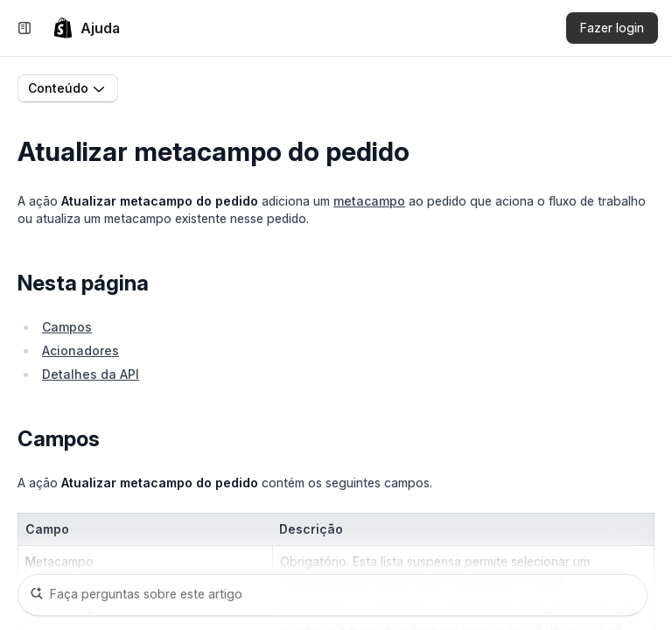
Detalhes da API (91, 374)
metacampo (369, 201)
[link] (86, 28)
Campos (67, 327)
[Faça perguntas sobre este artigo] (332, 595)
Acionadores (80, 350)
